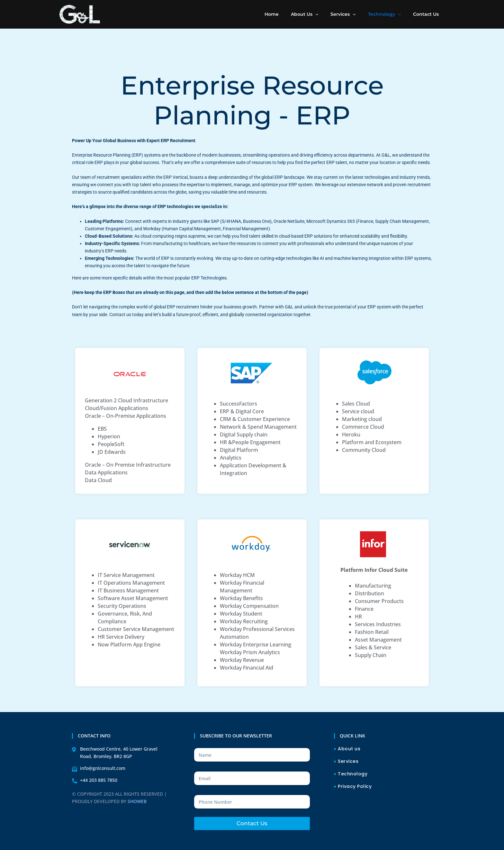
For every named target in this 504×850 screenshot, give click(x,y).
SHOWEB (137, 801)
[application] (327, 14)
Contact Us (252, 823)
